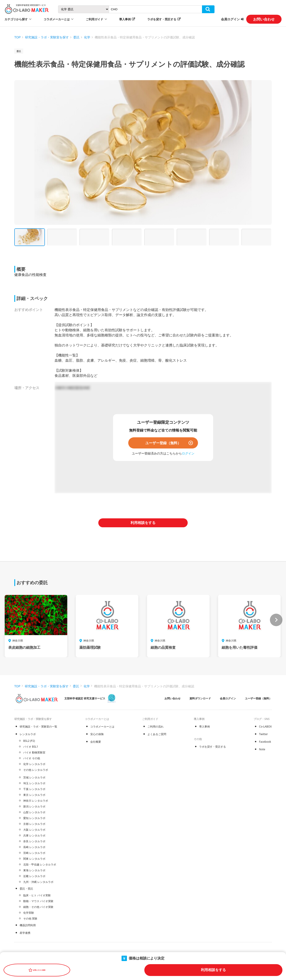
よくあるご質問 (157, 734)
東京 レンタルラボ (34, 795)
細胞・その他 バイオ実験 (38, 907)
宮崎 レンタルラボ (34, 853)
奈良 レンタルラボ (34, 841)
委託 (76, 37)
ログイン (188, 453)
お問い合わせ (264, 19)
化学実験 (29, 913)
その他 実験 (30, 918)
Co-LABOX (265, 727)
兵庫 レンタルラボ (34, 835)
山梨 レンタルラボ (34, 812)
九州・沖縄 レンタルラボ (38, 882)
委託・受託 (26, 889)
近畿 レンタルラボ (34, 876)
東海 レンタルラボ (34, 870)
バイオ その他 (32, 758)
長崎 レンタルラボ (34, 847)
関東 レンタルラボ (34, 859)
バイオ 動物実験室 (34, 752)
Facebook (265, 742)
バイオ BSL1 (31, 747)
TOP (18, 37)
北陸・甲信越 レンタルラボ (40, 864)
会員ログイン (230, 19)
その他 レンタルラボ (36, 770)
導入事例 (125, 19)
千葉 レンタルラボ (34, 789)
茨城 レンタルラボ (34, 777)
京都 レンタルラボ (34, 824)
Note (262, 749)
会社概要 (96, 742)
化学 (87, 37)
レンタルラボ (28, 734)
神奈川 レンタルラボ (36, 801)
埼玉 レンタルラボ (34, 783)
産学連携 (25, 933)
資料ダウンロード (200, 698)
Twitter (263, 734)
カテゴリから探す (16, 19)
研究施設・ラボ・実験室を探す (47, 37)
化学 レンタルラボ (34, 764)
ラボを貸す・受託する (162, 19)
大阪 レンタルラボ (34, 830)
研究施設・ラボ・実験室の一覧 (38, 727)
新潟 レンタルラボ (34, 806)
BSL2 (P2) (29, 741)
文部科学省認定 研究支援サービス (85, 698)
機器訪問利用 (28, 925)
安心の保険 (97, 734)
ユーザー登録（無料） (163, 443)
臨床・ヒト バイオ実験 (37, 895)
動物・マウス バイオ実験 (38, 901)
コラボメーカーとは (102, 727)
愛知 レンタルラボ (34, 818)
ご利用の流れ (156, 727)
